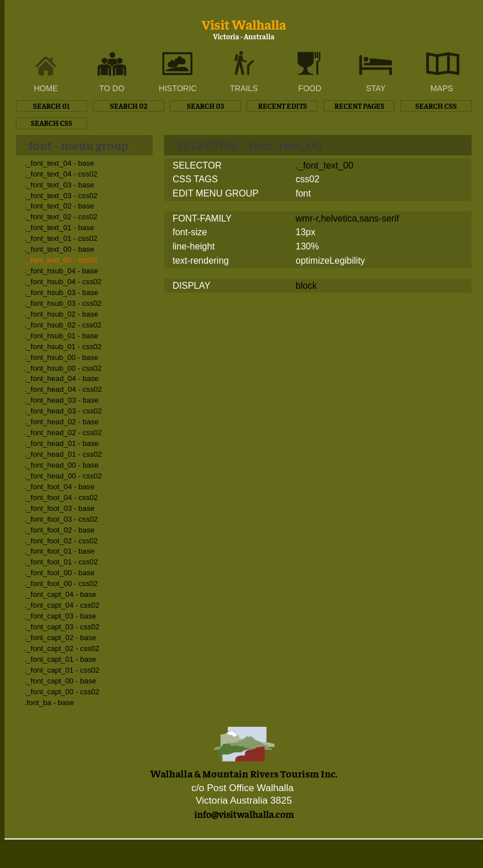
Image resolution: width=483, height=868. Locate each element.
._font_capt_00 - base (60, 681)
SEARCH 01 (52, 106)
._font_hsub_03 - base (61, 292)
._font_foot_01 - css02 (61, 562)
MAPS (442, 88)
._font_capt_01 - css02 (62, 670)
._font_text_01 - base (59, 228)
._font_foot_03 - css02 (61, 519)
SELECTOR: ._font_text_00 (249, 145)
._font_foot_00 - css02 (61, 584)
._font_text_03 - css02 (61, 196)
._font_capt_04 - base (60, 594)
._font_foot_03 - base (60, 508)
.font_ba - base (49, 703)
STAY (376, 88)
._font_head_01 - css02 (63, 454)
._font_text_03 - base (59, 185)
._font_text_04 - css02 (61, 174)
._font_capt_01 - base (60, 659)
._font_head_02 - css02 (63, 433)
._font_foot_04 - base (60, 487)
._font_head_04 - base (62, 378)
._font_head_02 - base (62, 422)
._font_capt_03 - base (60, 616)
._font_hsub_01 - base (61, 336)
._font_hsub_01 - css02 (63, 347)
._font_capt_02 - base (60, 638)
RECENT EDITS (283, 106)
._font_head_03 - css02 (63, 411)
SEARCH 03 (205, 106)
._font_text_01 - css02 (61, 238)
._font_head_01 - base (62, 443)
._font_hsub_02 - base (61, 314)
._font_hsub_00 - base (61, 357)
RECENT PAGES (359, 106)
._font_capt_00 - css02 (62, 692)
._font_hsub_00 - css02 (63, 368)
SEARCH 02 (129, 106)
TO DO (112, 88)
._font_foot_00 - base (60, 573)
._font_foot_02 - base (60, 530)
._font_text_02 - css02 (61, 217)
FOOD (310, 88)
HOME (46, 88)
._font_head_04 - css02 (63, 389)
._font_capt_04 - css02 (62, 605)
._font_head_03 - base (62, 400)
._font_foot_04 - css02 (61, 498)
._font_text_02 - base (59, 206)
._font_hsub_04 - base (61, 271)
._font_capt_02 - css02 (62, 648)
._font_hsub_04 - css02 (63, 282)
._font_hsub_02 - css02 (63, 325)
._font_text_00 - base (59, 249)
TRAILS (243, 88)
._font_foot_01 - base (60, 551)
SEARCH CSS (436, 106)
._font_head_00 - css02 (63, 476)
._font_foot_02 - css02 (61, 541)
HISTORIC (178, 88)
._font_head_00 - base (62, 465)
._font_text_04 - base (59, 163)
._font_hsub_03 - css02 (63, 303)
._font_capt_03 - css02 (62, 627)
